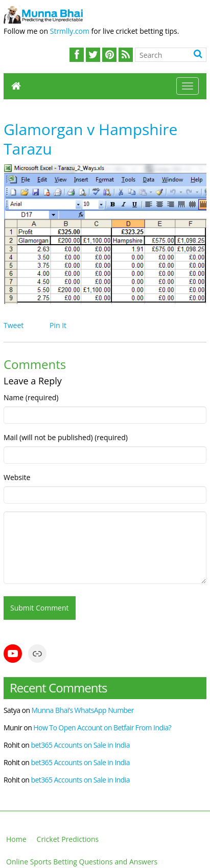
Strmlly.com (70, 31)
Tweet (14, 325)
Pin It (58, 325)
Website (17, 477)
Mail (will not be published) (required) (66, 437)
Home (16, 839)
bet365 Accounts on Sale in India (80, 745)
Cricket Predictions (68, 839)
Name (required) (31, 397)
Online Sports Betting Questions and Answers (82, 862)
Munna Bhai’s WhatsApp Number (83, 710)
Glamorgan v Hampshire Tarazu (90, 139)
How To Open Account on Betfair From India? (102, 728)
